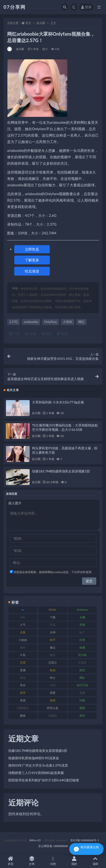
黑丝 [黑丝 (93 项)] (82, 716)
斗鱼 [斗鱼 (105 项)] (23, 655)
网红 (81, 322)
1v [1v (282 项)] (23, 610)
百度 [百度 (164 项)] (23, 662)
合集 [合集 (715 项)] (23, 632)
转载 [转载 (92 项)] (82, 700)
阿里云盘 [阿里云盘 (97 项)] (53, 708)
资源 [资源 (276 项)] (23, 700)
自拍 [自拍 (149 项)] (53, 685)
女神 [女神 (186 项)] (53, 632)
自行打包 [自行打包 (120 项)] (82, 685)
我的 (74, 861)
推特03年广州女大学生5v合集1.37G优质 (38, 765)
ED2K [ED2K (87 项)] (53, 610)
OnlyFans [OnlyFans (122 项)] (82, 610)
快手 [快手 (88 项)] (53, 640)
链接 (62, 334)
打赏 (14, 334)
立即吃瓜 (32, 249)
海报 (46, 334)
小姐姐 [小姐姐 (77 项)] (23, 640)
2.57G (13, 322)
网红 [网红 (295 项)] (82, 678)
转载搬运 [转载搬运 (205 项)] (23, 708)
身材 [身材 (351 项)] (53, 700)
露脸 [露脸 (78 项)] (82, 708)
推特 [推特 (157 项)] (23, 647)
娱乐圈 (41, 23)
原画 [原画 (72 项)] (82, 625)
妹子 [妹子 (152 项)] (82, 632)
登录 (86, 7)
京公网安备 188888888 (53, 846)
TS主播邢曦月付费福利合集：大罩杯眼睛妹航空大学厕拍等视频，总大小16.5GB (65, 427)
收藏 (30, 334)
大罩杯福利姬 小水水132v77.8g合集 (58, 402)
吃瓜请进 (32, 271)
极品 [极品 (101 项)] (53, 655)
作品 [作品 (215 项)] (53, 625)
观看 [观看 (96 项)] (53, 693)
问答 (53, 861)
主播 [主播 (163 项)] (82, 617)
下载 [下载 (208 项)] (53, 617)
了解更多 (32, 260)
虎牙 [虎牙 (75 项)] (23, 693)
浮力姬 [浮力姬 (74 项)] (82, 655)
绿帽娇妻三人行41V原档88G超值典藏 (36, 773)
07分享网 (15, 7)
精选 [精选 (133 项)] (23, 678)
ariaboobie (31, 322)
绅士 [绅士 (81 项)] (53, 678)
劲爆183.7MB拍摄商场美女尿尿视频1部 (61, 471)
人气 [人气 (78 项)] (23, 625)
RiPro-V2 (35, 840)
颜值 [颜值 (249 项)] (23, 716)
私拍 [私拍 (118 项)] (53, 670)
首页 (28, 23)
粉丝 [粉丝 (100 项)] (82, 670)
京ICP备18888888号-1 (85, 840)
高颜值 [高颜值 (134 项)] (53, 716)
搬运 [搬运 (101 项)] (53, 647)
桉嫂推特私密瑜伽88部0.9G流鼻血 (34, 758)
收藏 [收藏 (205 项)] (82, 647)
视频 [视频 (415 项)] (82, 693)
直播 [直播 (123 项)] (23, 670)
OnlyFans (50, 322)
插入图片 (15, 503)
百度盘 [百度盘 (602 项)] (82, 662)
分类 (32, 861)
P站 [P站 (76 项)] (23, 617)
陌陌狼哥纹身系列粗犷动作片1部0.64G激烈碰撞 (44, 780)
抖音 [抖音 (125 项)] (82, 640)
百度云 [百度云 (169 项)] (53, 662)
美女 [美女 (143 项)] (23, 685)
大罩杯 (67, 322)
